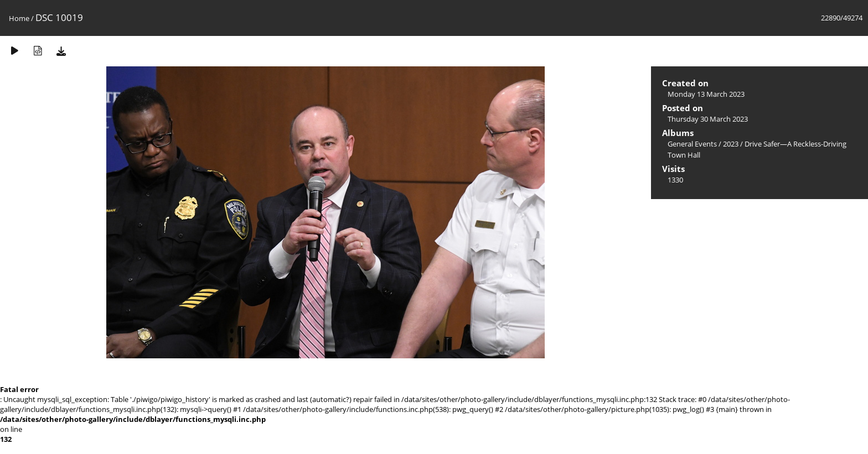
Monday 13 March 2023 (706, 94)
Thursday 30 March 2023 (708, 119)
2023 (731, 144)
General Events (692, 144)
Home (19, 18)
